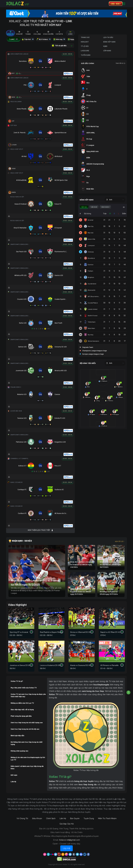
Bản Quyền (75, 818)
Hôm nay (59, 39)
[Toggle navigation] (124, 4)
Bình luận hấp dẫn (17, 735)
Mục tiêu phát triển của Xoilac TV (24, 688)
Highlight (85, 42)
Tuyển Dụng (86, 55)
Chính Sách (51, 818)
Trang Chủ (85, 37)
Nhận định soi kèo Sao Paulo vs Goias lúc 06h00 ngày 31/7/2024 (81, 591)
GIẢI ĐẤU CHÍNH (88, 63)
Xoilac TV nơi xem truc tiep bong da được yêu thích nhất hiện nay (28, 695)
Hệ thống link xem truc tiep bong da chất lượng (27, 743)
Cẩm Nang (107, 51)
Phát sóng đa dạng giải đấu (21, 716)
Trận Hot (28, 39)
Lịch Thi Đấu (108, 37)
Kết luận (14, 775)
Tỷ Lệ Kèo (85, 46)
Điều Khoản (37, 818)
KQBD (105, 46)
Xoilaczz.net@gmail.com (69, 840)
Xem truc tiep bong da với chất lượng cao (27, 722)
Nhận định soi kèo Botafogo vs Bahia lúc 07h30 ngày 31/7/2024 (109, 591)
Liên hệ (13, 782)
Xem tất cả (121, 63)
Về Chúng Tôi (22, 818)
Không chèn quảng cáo (19, 751)
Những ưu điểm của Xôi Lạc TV (22, 703)
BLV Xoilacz (44, 39)
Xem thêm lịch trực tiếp (40, 530)
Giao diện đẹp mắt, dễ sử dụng (22, 709)
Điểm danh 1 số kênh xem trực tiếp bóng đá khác (27, 767)
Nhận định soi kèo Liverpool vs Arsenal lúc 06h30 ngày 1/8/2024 (81, 564)
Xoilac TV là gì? (17, 681)
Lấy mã (66, 848)
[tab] (10, 33)
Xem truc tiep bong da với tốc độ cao (25, 729)
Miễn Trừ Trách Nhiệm (107, 818)
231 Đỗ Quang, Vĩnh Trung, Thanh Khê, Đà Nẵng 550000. (70, 829)
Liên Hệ (63, 818)
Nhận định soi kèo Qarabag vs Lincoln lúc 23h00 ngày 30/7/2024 (111, 564)
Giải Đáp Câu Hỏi (67, 824)
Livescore (85, 51)
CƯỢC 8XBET (116, 4)
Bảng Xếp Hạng (109, 42)
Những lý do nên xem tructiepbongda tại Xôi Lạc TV (28, 759)
